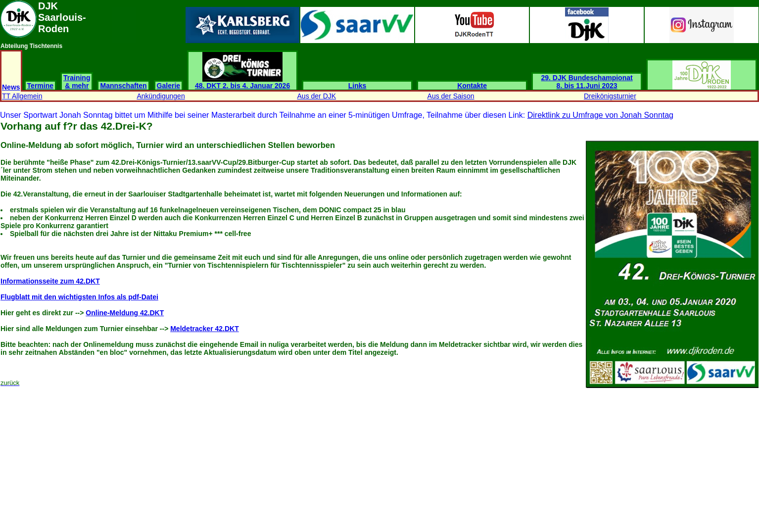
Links (357, 86)
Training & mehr (77, 82)
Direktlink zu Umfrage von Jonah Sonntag (600, 115)
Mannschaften (123, 86)
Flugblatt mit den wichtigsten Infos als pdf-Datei (79, 297)
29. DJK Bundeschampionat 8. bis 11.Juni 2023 (587, 82)
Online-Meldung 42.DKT (125, 313)
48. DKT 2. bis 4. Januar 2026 (242, 82)
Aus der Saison (451, 96)
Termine (40, 86)
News (11, 87)
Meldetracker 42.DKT (205, 329)
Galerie (168, 86)
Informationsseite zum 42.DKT (50, 281)
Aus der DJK (317, 96)
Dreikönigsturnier (610, 96)
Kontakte (472, 86)
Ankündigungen (161, 96)
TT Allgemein (22, 96)
